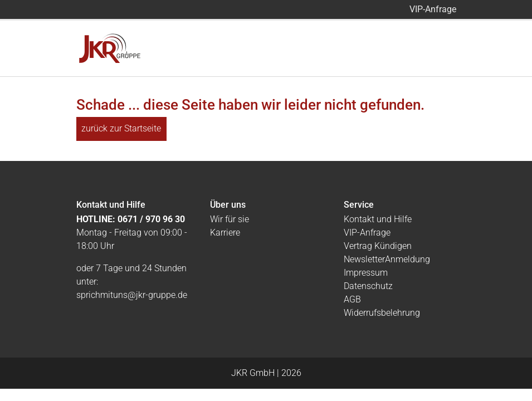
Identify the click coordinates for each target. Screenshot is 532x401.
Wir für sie (230, 219)
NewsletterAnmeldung (387, 259)
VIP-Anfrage (433, 9)
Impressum (366, 273)
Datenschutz (368, 286)
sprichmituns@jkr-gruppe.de (132, 295)
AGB (352, 299)
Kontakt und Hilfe (378, 219)
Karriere (225, 233)
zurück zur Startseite (121, 128)
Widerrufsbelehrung (382, 313)
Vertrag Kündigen (378, 246)
